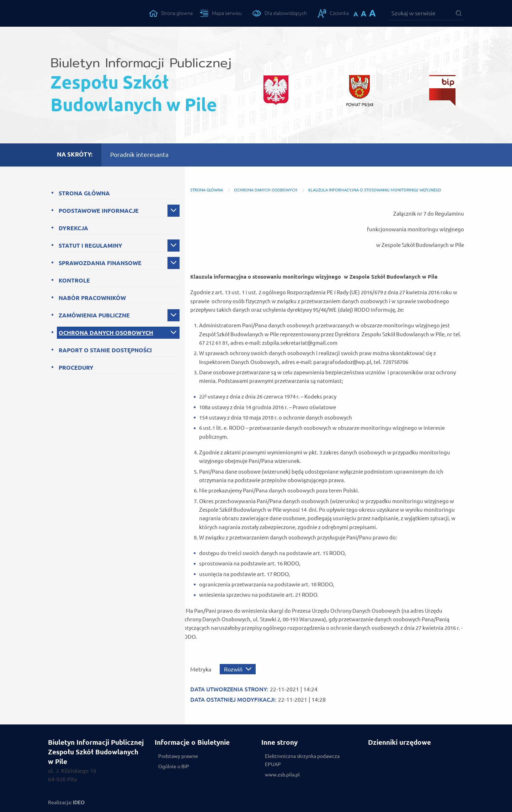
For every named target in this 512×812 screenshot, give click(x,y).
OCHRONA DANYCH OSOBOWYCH (106, 333)
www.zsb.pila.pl (282, 775)
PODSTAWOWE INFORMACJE (99, 211)
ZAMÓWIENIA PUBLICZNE (94, 315)
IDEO (79, 802)
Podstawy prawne (178, 756)
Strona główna (207, 190)
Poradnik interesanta (139, 155)
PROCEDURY (76, 368)
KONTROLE (74, 280)
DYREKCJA (73, 228)
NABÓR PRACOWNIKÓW (92, 298)
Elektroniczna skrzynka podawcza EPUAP (302, 760)
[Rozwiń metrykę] (238, 669)
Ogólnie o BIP (174, 766)
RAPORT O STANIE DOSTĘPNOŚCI (105, 350)
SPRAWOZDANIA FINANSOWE (100, 263)
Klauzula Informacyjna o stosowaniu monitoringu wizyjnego (375, 190)
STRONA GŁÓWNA (84, 193)
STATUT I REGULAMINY (90, 246)
